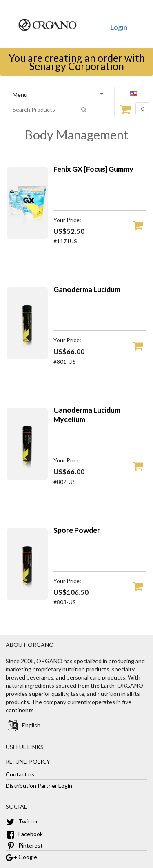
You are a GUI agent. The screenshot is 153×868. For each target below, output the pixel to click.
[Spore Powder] (27, 598)
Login (119, 27)
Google (21, 857)
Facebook (24, 834)
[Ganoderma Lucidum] (27, 357)
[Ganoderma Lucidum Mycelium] (27, 477)
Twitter (22, 821)
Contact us (20, 774)
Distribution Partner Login (39, 786)
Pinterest (24, 845)
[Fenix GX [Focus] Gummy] (27, 237)
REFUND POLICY (28, 761)
